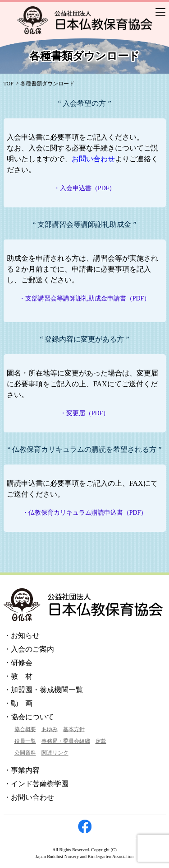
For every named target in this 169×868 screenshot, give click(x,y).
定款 (101, 741)
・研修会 (18, 663)
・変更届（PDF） (85, 413)
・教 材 (18, 676)
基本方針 (74, 729)
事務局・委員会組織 (66, 741)
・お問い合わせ (29, 797)
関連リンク (55, 753)
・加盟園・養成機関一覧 (43, 690)
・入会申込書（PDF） (85, 188)
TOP (9, 84)
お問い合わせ (93, 159)
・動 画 (18, 703)
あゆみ (50, 729)
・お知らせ (22, 636)
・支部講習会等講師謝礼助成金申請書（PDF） (85, 298)
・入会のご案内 (29, 649)
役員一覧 (25, 741)
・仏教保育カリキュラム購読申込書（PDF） (85, 513)
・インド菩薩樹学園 (36, 784)
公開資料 (25, 753)
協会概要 (25, 729)
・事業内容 (22, 770)
